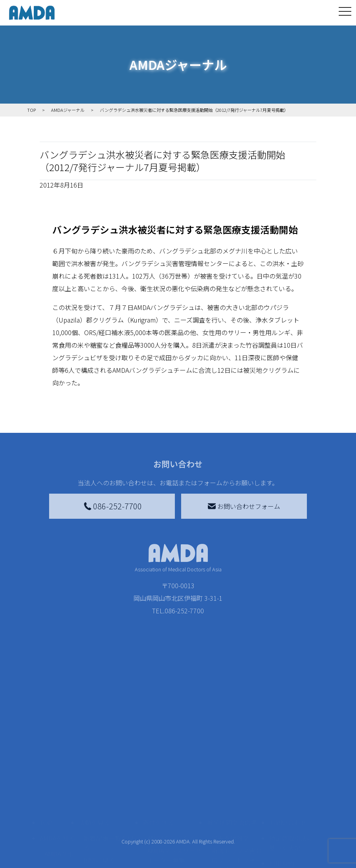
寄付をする (158, 741)
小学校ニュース (57, 821)
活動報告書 (57, 799)
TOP (46, 741)
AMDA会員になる (171, 757)
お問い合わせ (288, 741)
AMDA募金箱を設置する (174, 818)
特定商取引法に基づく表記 (291, 761)
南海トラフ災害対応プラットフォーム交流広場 (237, 779)
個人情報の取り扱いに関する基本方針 (291, 807)
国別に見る (99, 779)
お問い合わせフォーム (244, 506)
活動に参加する (101, 807)
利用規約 (282, 782)
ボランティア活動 (108, 822)
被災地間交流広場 (232, 741)
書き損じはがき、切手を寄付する (172, 796)
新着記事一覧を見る (108, 761)
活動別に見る (102, 791)
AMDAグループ (59, 777)
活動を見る (94, 741)
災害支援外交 (230, 757)
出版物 (54, 838)
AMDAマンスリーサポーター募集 (174, 774)
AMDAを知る (57, 757)
